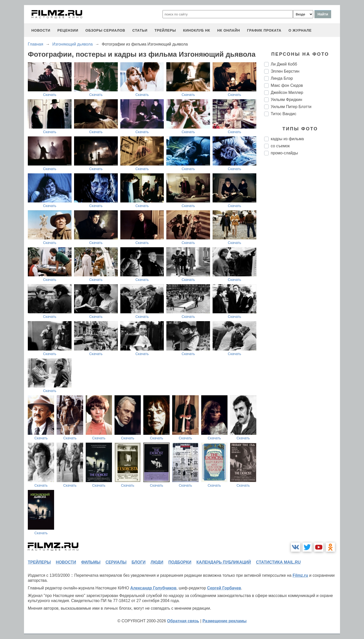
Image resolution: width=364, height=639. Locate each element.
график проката (264, 30)
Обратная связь (183, 621)
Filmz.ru (300, 575)
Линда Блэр (282, 78)
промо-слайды (284, 153)
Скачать (50, 95)
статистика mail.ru (278, 562)
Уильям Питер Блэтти (291, 107)
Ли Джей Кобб (284, 64)
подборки (180, 562)
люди (157, 562)
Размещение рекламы (225, 621)
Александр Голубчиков (153, 588)
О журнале (300, 30)
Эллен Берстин (285, 71)
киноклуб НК (197, 30)
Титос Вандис (283, 114)
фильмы (91, 562)
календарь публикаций (224, 562)
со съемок (280, 146)
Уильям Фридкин (286, 100)
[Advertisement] (302, 244)
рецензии (68, 30)
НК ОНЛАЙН (229, 30)
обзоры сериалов (105, 30)
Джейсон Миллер (287, 92)
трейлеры (165, 30)
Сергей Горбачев (224, 588)
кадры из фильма (287, 139)
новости (41, 30)
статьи (140, 30)
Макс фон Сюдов (287, 85)
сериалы (116, 562)
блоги (138, 562)
